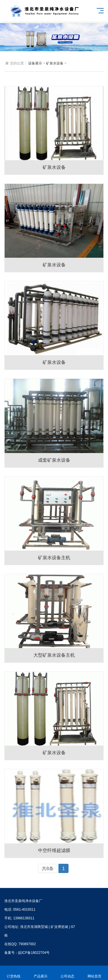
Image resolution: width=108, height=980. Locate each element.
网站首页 (94, 973)
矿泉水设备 (55, 63)
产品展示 (41, 973)
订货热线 (14, 973)
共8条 (48, 869)
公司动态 (68, 973)
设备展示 (35, 63)
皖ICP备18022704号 (34, 953)
